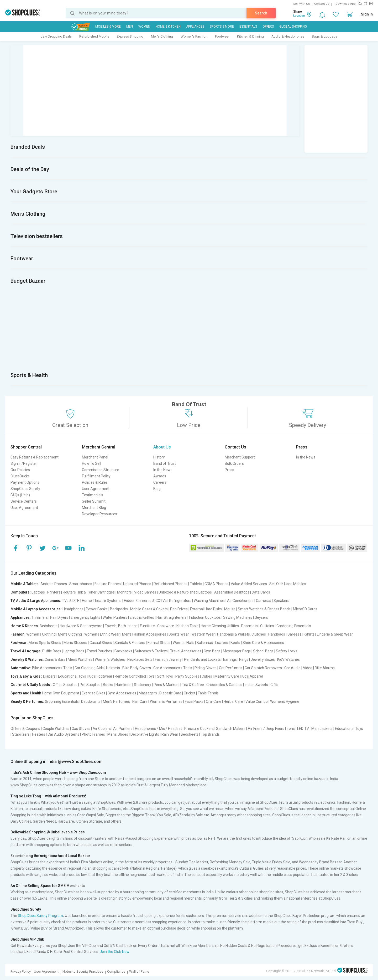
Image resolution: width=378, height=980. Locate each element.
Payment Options (25, 482)
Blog (157, 489)
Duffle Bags (52, 651)
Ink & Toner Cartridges (96, 592)
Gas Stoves (81, 729)
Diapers (49, 676)
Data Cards (261, 592)
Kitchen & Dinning (250, 36)
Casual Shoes (101, 643)
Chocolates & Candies (224, 685)
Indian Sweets (256, 685)
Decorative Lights (145, 734)
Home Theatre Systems (102, 601)
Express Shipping (130, 36)
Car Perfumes (231, 668)
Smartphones (81, 584)
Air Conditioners (240, 601)
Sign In (367, 14)
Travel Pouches (99, 651)
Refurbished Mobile (94, 36)
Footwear (222, 36)
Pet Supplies (90, 685)
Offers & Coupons (25, 729)
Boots (235, 643)
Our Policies (20, 470)
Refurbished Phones (170, 584)
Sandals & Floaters (130, 643)
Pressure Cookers (199, 729)
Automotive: (21, 668)
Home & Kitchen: (25, 626)
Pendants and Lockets (202, 659)
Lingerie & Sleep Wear (335, 634)
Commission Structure (101, 470)
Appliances (195, 27)
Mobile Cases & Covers (149, 609)
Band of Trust (165, 463)
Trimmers (40, 617)
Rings (244, 659)
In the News (163, 470)
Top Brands (210, 734)
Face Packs (194, 702)
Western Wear (203, 634)
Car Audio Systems (63, 734)
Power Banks (97, 609)
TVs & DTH (71, 601)
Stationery (143, 685)
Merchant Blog (94, 508)
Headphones (73, 609)
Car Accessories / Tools (173, 668)
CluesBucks (20, 476)
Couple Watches (56, 729)
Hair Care (140, 702)
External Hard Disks (206, 609)
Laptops (38, 592)
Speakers (281, 601)
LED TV (303, 729)
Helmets (113, 668)
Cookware (166, 626)
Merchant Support (240, 457)
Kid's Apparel (252, 676)
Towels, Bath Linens (121, 626)
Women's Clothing (41, 634)
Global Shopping (293, 27)
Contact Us (322, 4)
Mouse (230, 609)
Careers (160, 482)
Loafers (222, 643)
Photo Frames (93, 734)
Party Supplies (187, 676)
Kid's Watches (288, 659)
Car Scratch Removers (263, 668)
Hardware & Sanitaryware (81, 626)
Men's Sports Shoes (45, 643)
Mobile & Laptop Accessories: (36, 609)
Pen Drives (179, 609)
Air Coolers (102, 729)
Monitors (124, 592)
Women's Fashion (194, 36)
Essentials (248, 27)
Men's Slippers (75, 643)
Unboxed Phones (137, 584)
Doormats (250, 626)
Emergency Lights (85, 617)
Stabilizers (21, 734)
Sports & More (222, 27)
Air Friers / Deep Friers (266, 729)
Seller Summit (94, 501)
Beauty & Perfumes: (27, 702)
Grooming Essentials (62, 702)
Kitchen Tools (187, 626)
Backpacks (119, 609)
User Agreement (24, 508)
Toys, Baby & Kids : (26, 676)
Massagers (148, 693)
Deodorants (91, 702)
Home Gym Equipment (61, 693)
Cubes (207, 676)
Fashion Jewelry (168, 659)
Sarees (293, 634)
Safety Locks (287, 651)
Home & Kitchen (168, 27)
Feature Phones (108, 584)
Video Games (145, 592)
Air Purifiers (123, 729)
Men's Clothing (162, 36)
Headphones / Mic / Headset (158, 729)
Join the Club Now (115, 952)
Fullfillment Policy (96, 476)
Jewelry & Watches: (27, 659)
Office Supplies (65, 685)
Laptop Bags (74, 651)
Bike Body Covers (137, 668)
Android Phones (54, 584)
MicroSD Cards (305, 609)
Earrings (230, 659)
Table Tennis (208, 693)
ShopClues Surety (25, 489)
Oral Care (214, 702)
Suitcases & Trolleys (151, 651)
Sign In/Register (24, 463)
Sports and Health (26, 693)
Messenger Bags (237, 651)
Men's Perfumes (116, 702)
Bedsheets (49, 626)
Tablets (196, 584)
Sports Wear (179, 634)
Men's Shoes (118, 734)
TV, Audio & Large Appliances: (36, 601)
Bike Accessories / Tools (52, 668)
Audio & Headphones (288, 36)
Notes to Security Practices (83, 971)
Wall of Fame (139, 971)
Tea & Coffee (193, 685)
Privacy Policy (21, 971)
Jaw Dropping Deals (56, 36)
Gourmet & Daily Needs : (31, 685)
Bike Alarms (325, 668)
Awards (160, 476)
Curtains (267, 626)
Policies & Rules (95, 482)
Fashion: (18, 634)
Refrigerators (180, 601)
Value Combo (257, 702)
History (159, 457)
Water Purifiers (115, 617)
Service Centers (24, 501)
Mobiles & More (108, 27)
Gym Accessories (122, 693)
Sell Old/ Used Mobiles (288, 584)
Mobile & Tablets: (25, 584)
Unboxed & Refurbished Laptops (185, 592)
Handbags (277, 634)
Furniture (147, 626)
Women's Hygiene (285, 702)
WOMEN (144, 27)
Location (299, 16)
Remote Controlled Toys (135, 676)
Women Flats (183, 643)
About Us (162, 447)
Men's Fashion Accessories (144, 634)
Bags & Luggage (325, 36)
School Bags (263, 651)
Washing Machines (209, 601)
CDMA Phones (216, 584)
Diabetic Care (170, 693)
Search (261, 13)
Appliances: (21, 617)
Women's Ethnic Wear (102, 634)
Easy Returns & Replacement (35, 457)
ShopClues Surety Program (40, 916)
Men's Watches (80, 659)
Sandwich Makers (231, 729)
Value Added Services (249, 584)
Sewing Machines (238, 617)
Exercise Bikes (93, 693)
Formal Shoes (159, 643)
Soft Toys (165, 676)
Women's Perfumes (166, 702)
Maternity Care (227, 676)
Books (108, 685)
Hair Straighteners (172, 617)
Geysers (261, 617)
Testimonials (93, 495)
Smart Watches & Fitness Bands (264, 609)
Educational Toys (72, 676)
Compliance (116, 971)
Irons (291, 729)
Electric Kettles (142, 617)
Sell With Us (301, 4)
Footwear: (19, 643)
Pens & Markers (167, 685)
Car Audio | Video (298, 668)
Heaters (39, 734)
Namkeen (124, 685)
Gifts (274, 685)
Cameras (264, 601)
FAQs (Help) (20, 495)
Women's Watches (110, 659)
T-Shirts (308, 634)
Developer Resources (99, 514)
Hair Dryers (59, 617)
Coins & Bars (55, 659)
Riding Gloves (206, 668)
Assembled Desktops (232, 592)
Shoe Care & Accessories (263, 643)
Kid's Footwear (100, 676)
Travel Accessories (186, 651)
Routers (69, 592)
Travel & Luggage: (26, 651)
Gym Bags (212, 651)
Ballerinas (205, 643)
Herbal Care (233, 702)
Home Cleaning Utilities (220, 626)
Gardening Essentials (294, 626)
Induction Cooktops (205, 617)
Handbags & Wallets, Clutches (241, 634)
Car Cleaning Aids (89, 668)
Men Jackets (322, 729)
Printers (54, 592)
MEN (130, 27)
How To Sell (91, 463)
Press (229, 470)
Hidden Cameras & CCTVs (145, 601)
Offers (268, 27)
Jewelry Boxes (263, 659)
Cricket (190, 693)
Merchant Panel (95, 457)
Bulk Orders (234, 463)
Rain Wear (170, 734)
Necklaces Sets (140, 659)
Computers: (21, 592)
